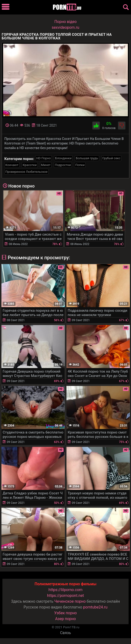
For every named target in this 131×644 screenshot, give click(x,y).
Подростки (63, 165)
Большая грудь (87, 158)
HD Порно (44, 158)
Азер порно (65, 619)
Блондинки (63, 158)
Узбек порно (65, 613)
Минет (46, 165)
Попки (80, 165)
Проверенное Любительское (26, 172)
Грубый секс (112, 158)
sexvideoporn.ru (65, 27)
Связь (65, 633)
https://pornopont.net (65, 596)
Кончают (12, 165)
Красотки (30, 165)
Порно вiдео (65, 22)
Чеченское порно (70, 601)
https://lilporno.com (66, 590)
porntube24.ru (95, 607)
